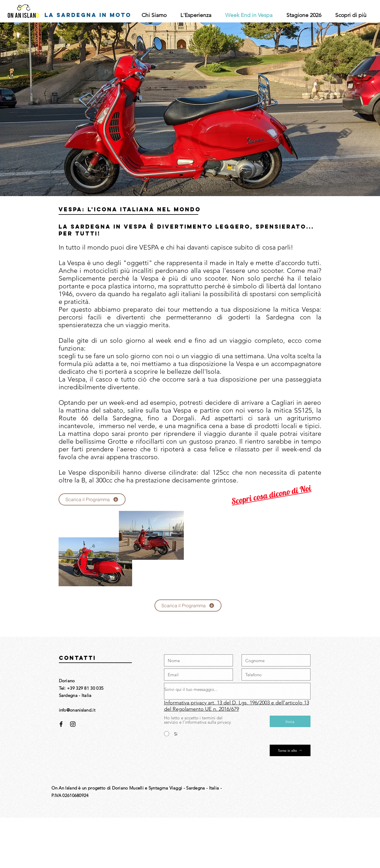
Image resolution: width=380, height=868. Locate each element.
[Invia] (290, 721)
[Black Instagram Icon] (73, 724)
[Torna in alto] (290, 750)
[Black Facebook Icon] (61, 724)
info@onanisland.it (77, 710)
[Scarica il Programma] (92, 499)
